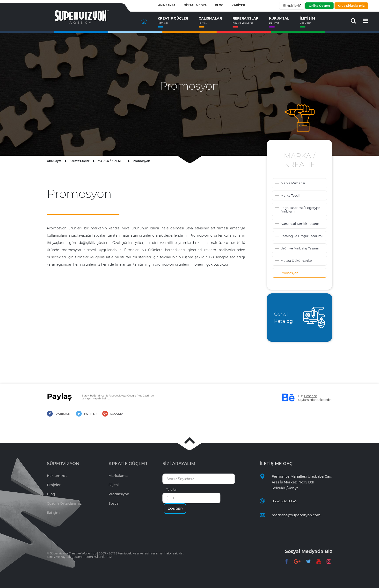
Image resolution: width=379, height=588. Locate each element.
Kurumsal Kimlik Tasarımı (301, 224)
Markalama (118, 476)
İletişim (53, 513)
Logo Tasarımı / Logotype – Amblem (302, 209)
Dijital (114, 485)
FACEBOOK (58, 414)
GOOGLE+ (113, 414)
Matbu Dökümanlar (296, 261)
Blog (51, 494)
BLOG (219, 5)
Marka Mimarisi (293, 183)
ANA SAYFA (167, 5)
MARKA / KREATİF (111, 161)
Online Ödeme (319, 6)
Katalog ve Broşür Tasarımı (302, 236)
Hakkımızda (57, 476)
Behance (310, 396)
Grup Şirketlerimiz (351, 6)
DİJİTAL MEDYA (195, 5)
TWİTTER (86, 414)
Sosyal (114, 503)
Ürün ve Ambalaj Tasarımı (301, 248)
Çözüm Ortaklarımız (64, 503)
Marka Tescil (290, 195)
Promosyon (141, 161)
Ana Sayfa (54, 161)
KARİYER (238, 5)
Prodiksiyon (119, 494)
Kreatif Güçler (80, 161)
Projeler (54, 485)
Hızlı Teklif (293, 6)
